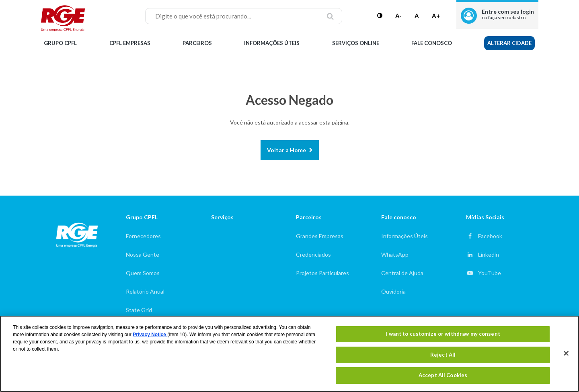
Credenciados (313, 254)
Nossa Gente (143, 254)
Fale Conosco (432, 43)
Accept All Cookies (443, 375)
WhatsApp (395, 254)
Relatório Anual (145, 291)
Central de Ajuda (402, 273)
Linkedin (489, 254)
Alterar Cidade (509, 43)
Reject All (443, 355)
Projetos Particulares (322, 273)
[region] (289, 354)
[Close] (566, 353)
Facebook (490, 236)
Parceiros (197, 43)
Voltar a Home (286, 150)
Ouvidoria (393, 291)
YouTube (490, 273)
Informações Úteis (272, 43)
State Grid (139, 310)
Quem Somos (143, 273)
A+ (436, 16)
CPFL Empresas (130, 43)
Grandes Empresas (320, 236)
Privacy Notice (150, 335)
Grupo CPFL (60, 43)
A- (398, 16)
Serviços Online (356, 43)
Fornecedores (143, 236)
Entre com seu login (508, 14)
